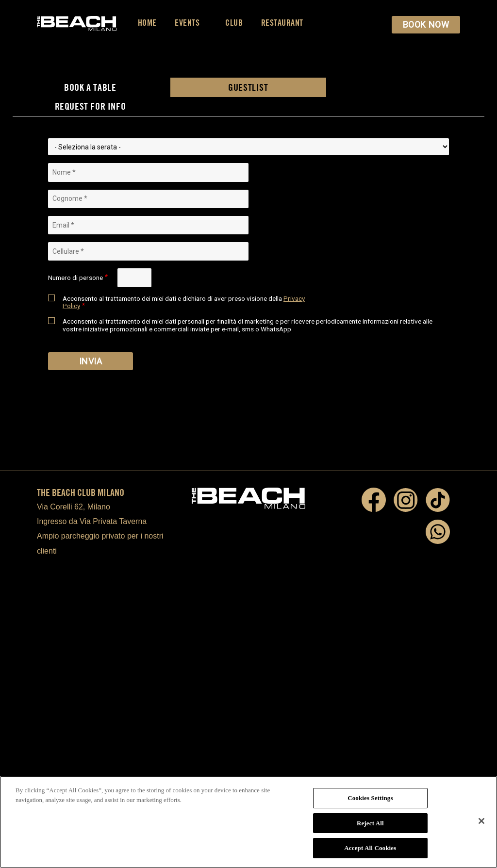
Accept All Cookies (370, 848)
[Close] (481, 821)
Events (191, 23)
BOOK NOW (426, 25)
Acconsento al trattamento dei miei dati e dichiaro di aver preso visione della (184, 303)
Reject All (370, 823)
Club (234, 23)
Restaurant (282, 23)
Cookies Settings (370, 798)
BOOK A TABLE (90, 87)
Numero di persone (75, 278)
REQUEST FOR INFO (91, 106)
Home (147, 23)
